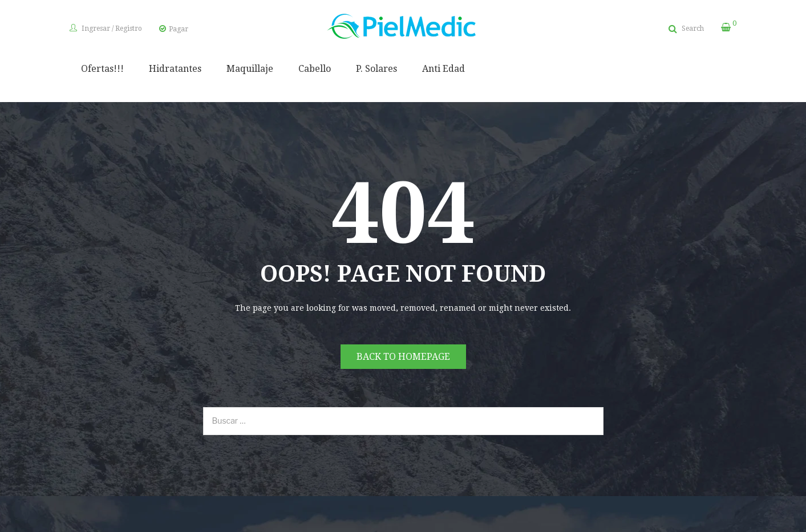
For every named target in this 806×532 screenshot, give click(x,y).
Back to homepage (403, 357)
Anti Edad (443, 69)
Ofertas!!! (102, 69)
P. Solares (376, 69)
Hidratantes (175, 69)
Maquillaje (250, 69)
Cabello (315, 69)
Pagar (179, 29)
